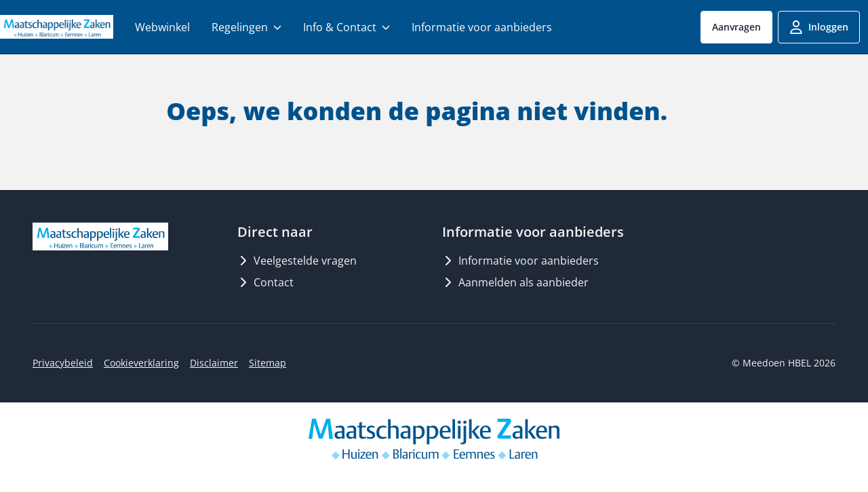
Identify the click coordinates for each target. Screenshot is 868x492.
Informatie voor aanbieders (520, 261)
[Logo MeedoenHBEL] (57, 26)
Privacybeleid (63, 363)
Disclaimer (214, 363)
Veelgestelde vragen (297, 261)
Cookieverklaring (141, 363)
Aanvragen (736, 27)
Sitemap (268, 363)
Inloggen (819, 27)
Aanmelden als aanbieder (515, 282)
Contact (265, 282)
